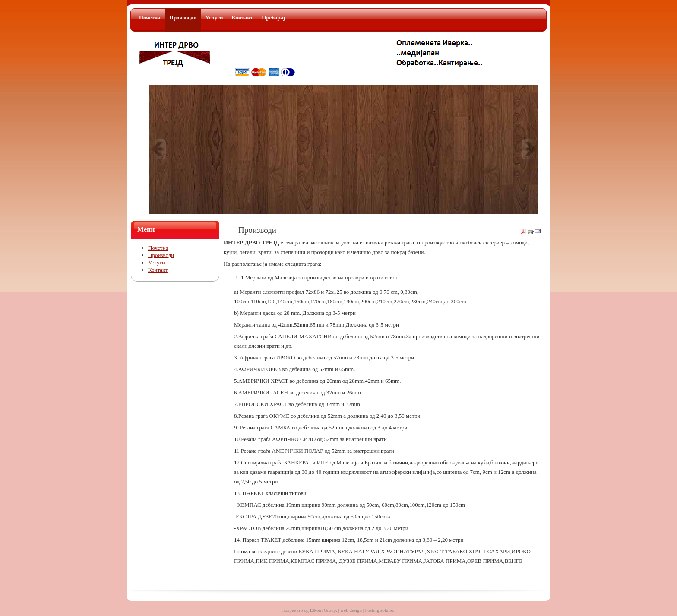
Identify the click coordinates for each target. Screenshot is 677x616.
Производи (161, 255)
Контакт (158, 270)
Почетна (158, 248)
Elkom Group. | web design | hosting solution (353, 610)
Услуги (157, 262)
